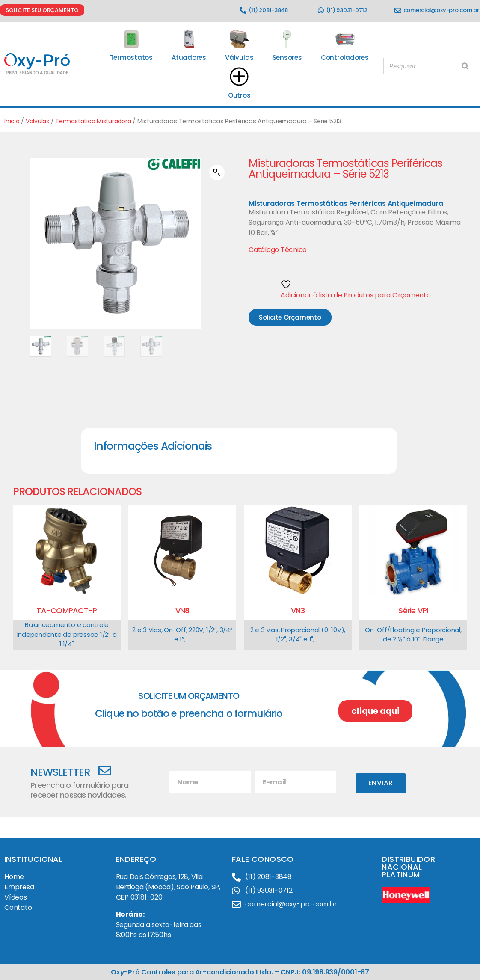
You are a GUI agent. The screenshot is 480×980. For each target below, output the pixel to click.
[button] (217, 172)
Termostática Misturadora (97, 121)
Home (14, 877)
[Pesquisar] (465, 64)
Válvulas (39, 121)
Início (12, 121)
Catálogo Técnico (278, 250)
